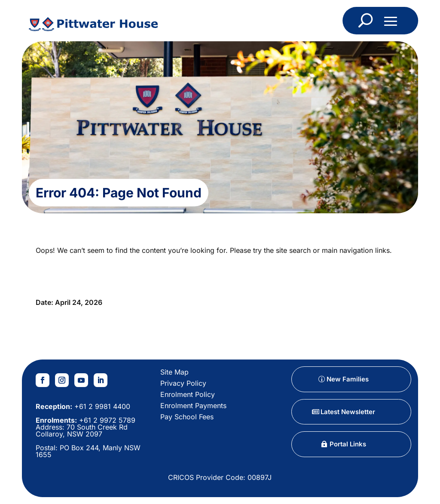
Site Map (174, 372)
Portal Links (348, 444)
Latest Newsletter (348, 412)
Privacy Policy (183, 383)
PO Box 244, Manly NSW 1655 (88, 451)
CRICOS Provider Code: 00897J (220, 477)
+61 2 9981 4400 (101, 406)
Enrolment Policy (188, 394)
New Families (348, 379)
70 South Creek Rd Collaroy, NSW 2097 (82, 430)
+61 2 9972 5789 (106, 420)
